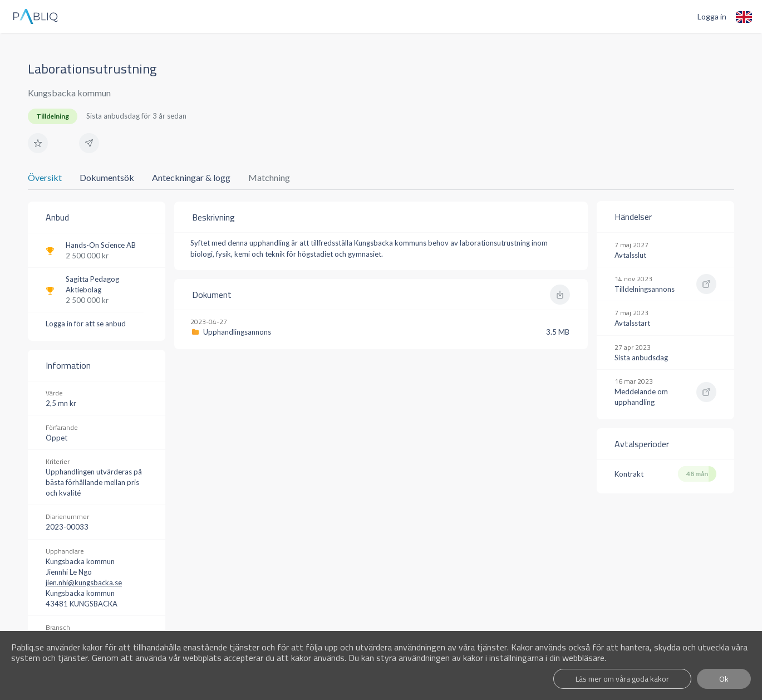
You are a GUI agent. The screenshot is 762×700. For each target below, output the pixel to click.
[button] (38, 143)
